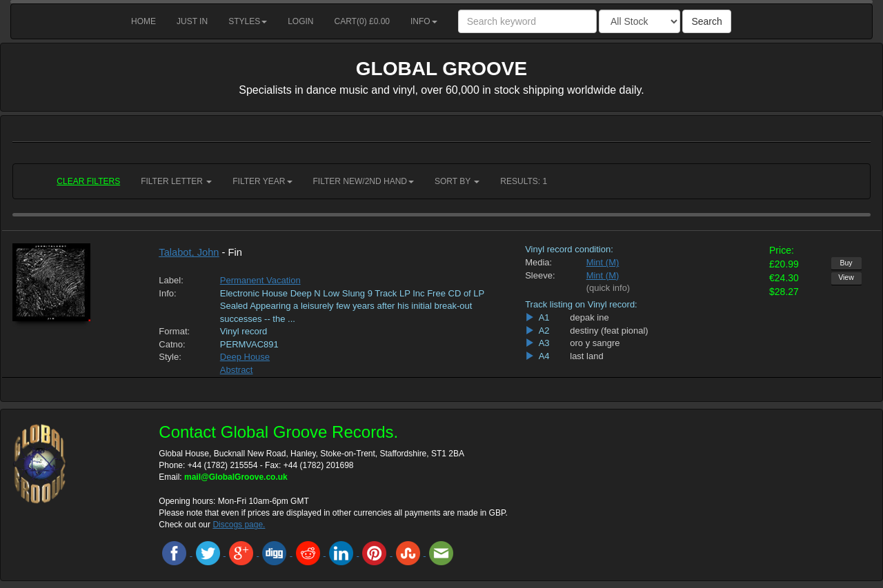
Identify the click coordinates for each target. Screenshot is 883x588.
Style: (170, 357)
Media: (538, 262)
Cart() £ (363, 21)
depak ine (589, 317)
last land (586, 356)
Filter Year (262, 181)
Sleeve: (540, 275)
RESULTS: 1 (524, 181)
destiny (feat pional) (609, 331)
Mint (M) (603, 262)
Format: (174, 331)
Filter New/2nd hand (364, 181)
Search (706, 21)
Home (143, 21)
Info (424, 21)
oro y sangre (595, 343)
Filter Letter (176, 181)
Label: (171, 280)
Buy (846, 263)
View (846, 277)
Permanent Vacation (260, 280)
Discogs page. (239, 525)
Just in (192, 21)
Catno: (172, 344)
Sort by (457, 181)
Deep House (245, 357)
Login (300, 21)
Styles (248, 21)
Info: (167, 293)
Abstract (237, 370)
